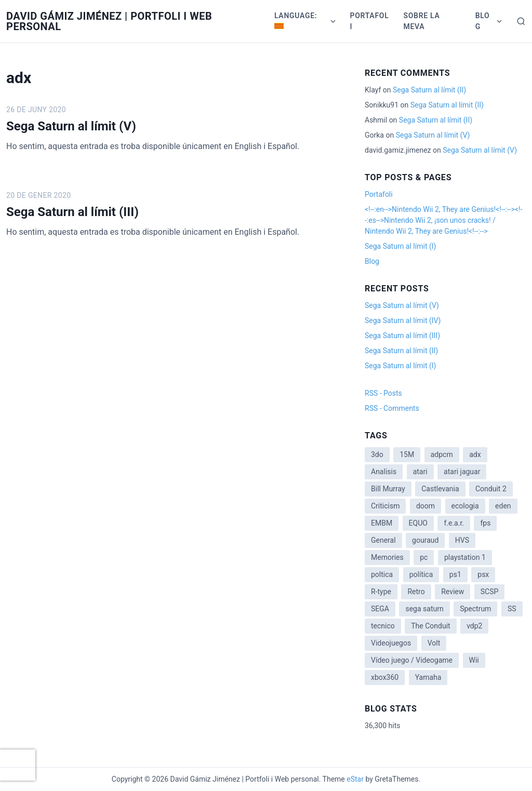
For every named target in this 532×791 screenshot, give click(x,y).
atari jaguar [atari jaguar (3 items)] (462, 472)
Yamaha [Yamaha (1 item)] (428, 677)
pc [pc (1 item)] (424, 557)
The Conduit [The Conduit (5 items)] (430, 626)
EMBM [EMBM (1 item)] (382, 523)
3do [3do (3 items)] (377, 454)
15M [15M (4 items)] (407, 454)
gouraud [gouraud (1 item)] (425, 540)
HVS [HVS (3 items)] (462, 540)
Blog (483, 21)
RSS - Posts (383, 393)
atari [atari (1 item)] (420, 472)
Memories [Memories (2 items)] (387, 557)
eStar (355, 779)
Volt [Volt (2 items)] (434, 643)
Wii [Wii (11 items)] (474, 660)
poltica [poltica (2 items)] (382, 574)
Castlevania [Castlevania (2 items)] (440, 489)
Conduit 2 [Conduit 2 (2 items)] (491, 489)
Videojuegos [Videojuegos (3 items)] (391, 643)
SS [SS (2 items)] (512, 609)
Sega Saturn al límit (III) (72, 212)
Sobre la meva (421, 21)
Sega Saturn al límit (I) (400, 246)
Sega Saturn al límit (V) (71, 126)
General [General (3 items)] (383, 540)
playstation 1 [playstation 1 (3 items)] (465, 557)
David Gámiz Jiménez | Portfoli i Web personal (109, 21)
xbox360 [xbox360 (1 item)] (385, 677)
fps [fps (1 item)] (485, 523)
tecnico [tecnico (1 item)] (383, 626)
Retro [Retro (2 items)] (416, 592)
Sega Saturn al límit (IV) (403, 320)
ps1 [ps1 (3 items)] (455, 574)
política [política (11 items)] (421, 574)
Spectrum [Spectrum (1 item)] (475, 609)
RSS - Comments (392, 408)
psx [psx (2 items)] (483, 574)
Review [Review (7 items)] (453, 592)
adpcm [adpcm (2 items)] (442, 454)
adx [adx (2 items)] (475, 454)
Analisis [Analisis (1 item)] (384, 472)
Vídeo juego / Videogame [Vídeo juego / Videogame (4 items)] (412, 660)
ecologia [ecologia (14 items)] (465, 506)
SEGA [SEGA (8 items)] (380, 609)
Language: (297, 20)
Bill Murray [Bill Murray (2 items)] (388, 489)
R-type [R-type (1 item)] (381, 592)
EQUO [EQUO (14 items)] (418, 523)
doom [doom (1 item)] (425, 506)
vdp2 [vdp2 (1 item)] (474, 626)
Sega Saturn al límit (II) (429, 90)
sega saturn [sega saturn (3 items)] (424, 609)
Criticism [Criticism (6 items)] (385, 506)
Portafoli (370, 21)
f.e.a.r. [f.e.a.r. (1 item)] (454, 523)
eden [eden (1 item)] (503, 506)
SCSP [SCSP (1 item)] (490, 592)
